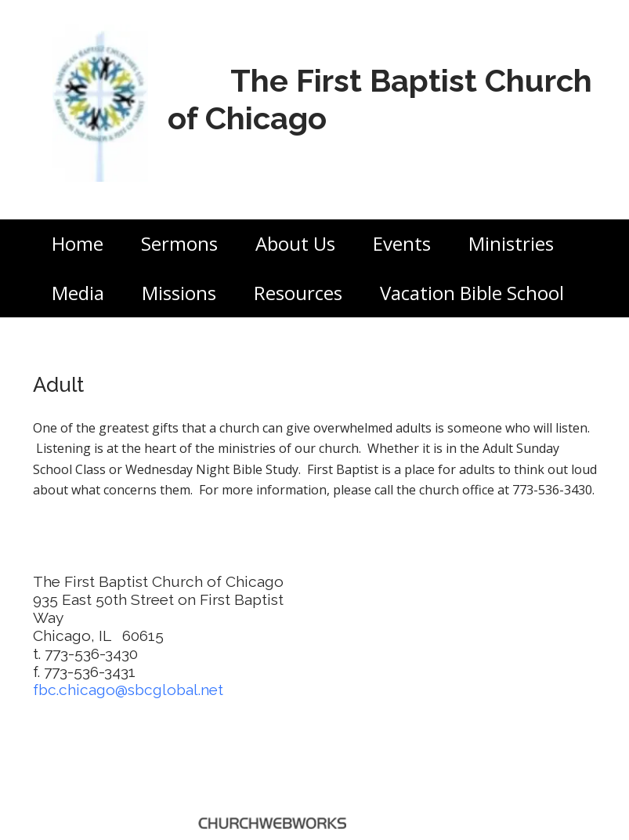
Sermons (179, 243)
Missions (179, 293)
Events (402, 243)
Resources (298, 293)
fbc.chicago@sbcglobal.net (128, 690)
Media (78, 293)
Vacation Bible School (472, 293)
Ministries (511, 243)
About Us (295, 243)
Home (78, 243)
